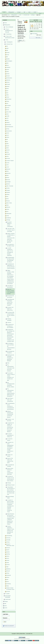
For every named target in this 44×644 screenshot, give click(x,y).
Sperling (8, 554)
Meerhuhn (8, 173)
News (29, 12)
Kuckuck (8, 158)
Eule (7, 93)
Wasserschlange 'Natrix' (10, 497)
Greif (7, 118)
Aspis (8, 363)
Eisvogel (8, 84)
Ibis (7, 139)
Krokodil (8, 154)
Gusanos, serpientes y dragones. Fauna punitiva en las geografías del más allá (10, 530)
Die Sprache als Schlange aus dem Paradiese (10, 326)
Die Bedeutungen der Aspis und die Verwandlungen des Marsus (11, 260)
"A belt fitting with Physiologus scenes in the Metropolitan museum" (11, 302)
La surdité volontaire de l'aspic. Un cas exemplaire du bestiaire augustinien (10, 252)
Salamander (9, 214)
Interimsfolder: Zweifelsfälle (8, 597)
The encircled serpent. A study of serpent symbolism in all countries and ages (11, 377)
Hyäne (8, 137)
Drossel (8, 76)
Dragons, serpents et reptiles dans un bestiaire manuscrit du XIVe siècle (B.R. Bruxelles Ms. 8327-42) (11, 238)
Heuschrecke (9, 131)
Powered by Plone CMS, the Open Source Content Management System (22, 638)
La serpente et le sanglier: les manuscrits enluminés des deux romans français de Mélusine (10, 427)
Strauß (8, 560)
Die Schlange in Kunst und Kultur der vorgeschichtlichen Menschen (11, 346)
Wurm (8, 582)
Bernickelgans (9, 61)
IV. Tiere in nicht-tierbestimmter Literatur (10, 37)
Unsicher (8, 591)
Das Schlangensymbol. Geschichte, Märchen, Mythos (11, 385)
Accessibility (35, 1)
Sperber (8, 552)
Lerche (8, 163)
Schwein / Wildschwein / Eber (10, 545)
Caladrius (8, 67)
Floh (7, 103)
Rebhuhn (8, 207)
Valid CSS (29, 641)
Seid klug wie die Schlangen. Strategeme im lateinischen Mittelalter (10, 358)
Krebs (8, 152)
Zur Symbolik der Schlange (10, 466)
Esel (7, 91)
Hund (7, 135)
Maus (8, 171)
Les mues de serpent (10, 440)
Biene (8, 65)
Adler (7, 48)
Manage (19, 12)
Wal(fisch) (8, 569)
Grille (7, 120)
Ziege (8, 586)
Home (4, 12)
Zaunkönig (9, 584)
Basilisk (8, 59)
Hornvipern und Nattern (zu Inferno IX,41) (10, 309)
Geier (8, 114)
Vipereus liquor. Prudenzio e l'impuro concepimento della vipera (10, 471)
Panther (8, 188)
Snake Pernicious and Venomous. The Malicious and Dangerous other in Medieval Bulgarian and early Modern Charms (11, 519)
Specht (8, 550)
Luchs (8, 167)
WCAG (15, 641)
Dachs (8, 69)
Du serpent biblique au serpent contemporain (10, 224)
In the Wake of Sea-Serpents (10, 286)
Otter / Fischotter (10, 186)
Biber (7, 63)
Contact (40, 1)
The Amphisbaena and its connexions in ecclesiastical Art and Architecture (11, 406)
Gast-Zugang (36, 34)
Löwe (7, 165)
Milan (7, 175)
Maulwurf (8, 169)
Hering (8, 129)
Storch (8, 558)
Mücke (8, 178)
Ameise (8, 53)
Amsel (8, 55)
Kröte (7, 156)
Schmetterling (9, 536)
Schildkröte (9, 218)
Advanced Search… (38, 5)
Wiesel (8, 577)
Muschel (8, 180)
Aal (7, 46)
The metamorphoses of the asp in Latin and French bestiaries (11, 368)
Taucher (8, 565)
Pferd (7, 199)
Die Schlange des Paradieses (11, 352)
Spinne (8, 556)
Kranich (8, 150)
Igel (7, 142)
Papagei (8, 190)
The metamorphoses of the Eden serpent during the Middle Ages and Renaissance (11, 393)
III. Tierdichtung (8, 34)
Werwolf (8, 571)
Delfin (8, 72)
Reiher (8, 209)
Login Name (5, 614)
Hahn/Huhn (9, 125)
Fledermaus (9, 99)
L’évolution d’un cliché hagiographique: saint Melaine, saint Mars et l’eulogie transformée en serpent (10, 447)
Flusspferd (9, 105)
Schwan (8, 542)
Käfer (7, 144)
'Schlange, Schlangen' (9, 320)
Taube (8, 563)
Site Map (30, 1)
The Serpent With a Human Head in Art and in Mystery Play (11, 315)
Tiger (7, 567)
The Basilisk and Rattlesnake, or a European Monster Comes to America (11, 266)
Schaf (8, 216)
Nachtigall (8, 182)
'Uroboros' (9, 322)
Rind (7, 211)
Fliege (8, 101)
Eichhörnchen (9, 78)
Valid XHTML (22, 641)
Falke (8, 95)
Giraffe (8, 116)
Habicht (8, 122)
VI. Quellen (7, 594)
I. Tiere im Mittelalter (9, 27)
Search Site (28, 3)
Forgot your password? (8, 626)
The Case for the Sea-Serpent (10, 296)
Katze (8, 148)
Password (5, 618)
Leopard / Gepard (10, 161)
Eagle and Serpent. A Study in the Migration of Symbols (11, 291)
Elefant (8, 86)
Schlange (33, 15)
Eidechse (8, 80)
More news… (38, 38)
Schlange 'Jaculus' (11, 485)
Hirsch (8, 133)
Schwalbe (8, 540)
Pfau (7, 197)
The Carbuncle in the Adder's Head (11, 245)
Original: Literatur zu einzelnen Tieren (10, 589)
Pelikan (8, 194)
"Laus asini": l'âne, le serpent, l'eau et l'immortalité (11, 230)
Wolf (7, 579)
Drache (8, 74)
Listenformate (8, 599)
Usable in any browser (36, 641)
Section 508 (8, 641)
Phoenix (8, 201)
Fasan (8, 97)
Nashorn (8, 184)
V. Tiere (20, 15)
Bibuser (20, 40)
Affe (7, 50)
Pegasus (8, 192)
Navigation (5, 20)
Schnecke (8, 538)
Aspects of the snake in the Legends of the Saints (10, 460)
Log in (40, 13)
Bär (7, 57)
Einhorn (8, 82)
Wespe (8, 573)
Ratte (7, 205)
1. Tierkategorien (9, 42)
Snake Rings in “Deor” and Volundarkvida (10, 400)
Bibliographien (11, 12)
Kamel (8, 146)
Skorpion (8, 548)
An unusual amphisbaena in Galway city (10, 435)
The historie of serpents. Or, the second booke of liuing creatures (10, 479)
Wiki (24, 12)
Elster (8, 89)
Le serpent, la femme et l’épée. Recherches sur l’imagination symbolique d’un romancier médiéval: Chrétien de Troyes (10, 506)
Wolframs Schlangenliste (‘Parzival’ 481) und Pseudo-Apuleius (10, 414)
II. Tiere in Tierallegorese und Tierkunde (9, 31)
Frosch (8, 108)
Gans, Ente (9, 112)
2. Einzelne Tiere (26, 15)
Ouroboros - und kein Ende (10, 420)
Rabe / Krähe (9, 203)
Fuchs (8, 110)
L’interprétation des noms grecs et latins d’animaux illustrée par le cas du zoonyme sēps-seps (11, 491)
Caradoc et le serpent (10, 455)
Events (35, 12)
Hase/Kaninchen (10, 127)
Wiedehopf (9, 575)
